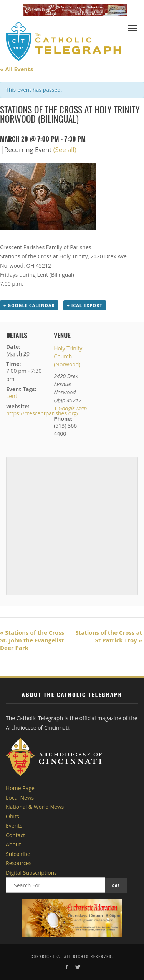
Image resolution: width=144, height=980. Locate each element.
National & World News (35, 807)
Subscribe (18, 854)
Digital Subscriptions (31, 873)
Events (14, 826)
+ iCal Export (84, 305)
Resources (19, 863)
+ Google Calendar (29, 305)
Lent (12, 396)
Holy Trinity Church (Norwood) (68, 356)
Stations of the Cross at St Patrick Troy (109, 636)
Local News (20, 798)
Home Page (20, 788)
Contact (15, 835)
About (13, 844)
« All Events (17, 69)
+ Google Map (70, 408)
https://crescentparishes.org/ (42, 413)
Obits (12, 816)
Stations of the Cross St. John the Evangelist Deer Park (32, 640)
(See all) (65, 149)
